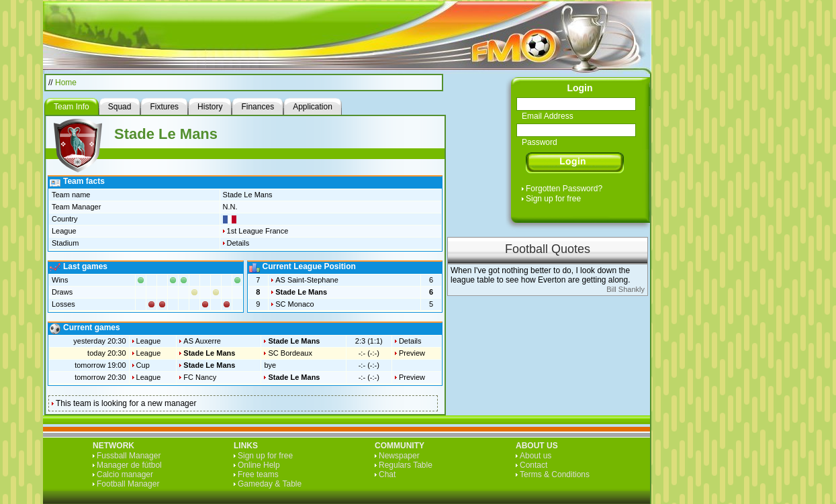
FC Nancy (200, 377)
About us (536, 456)
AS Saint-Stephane (307, 280)
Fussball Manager (129, 456)
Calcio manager (125, 474)
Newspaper (399, 456)
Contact (533, 465)
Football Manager (128, 484)
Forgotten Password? (564, 189)
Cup (143, 365)
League (149, 341)
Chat (387, 474)
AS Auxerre (202, 341)
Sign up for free (553, 199)
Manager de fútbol (129, 465)
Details (238, 243)
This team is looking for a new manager (126, 403)
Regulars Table (406, 465)
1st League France (258, 231)
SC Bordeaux (290, 353)
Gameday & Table (270, 484)
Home (66, 83)
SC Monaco (294, 304)
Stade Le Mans (301, 292)
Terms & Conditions (555, 474)
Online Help (259, 465)
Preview (412, 353)
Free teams (258, 474)
